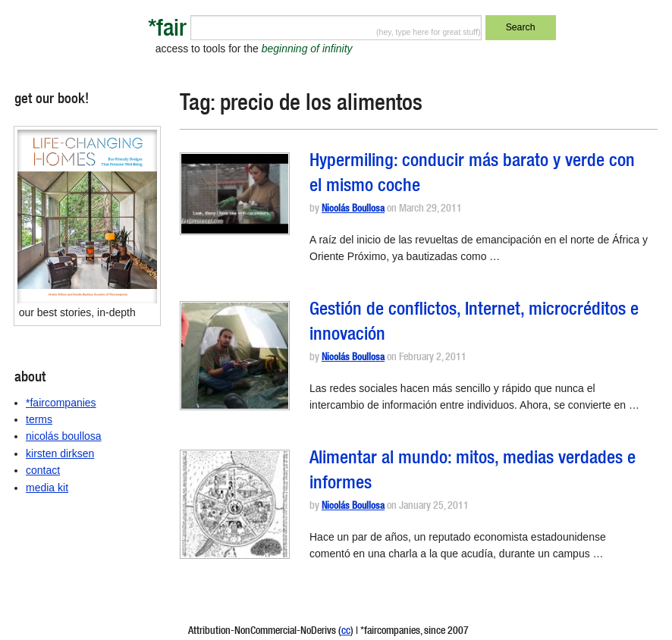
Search (521, 27)
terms (39, 419)
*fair (167, 31)
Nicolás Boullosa (353, 210)
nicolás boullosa (64, 436)
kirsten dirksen (60, 453)
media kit (47, 488)
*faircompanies (61, 403)
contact (43, 470)
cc (346, 632)
